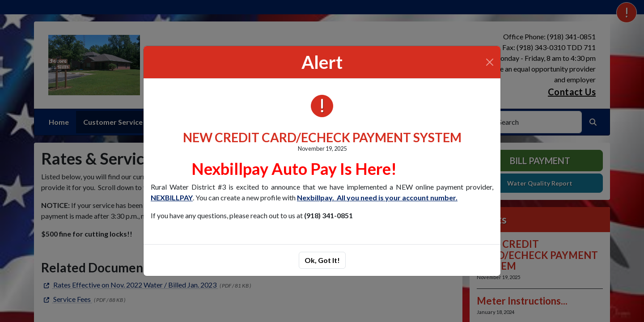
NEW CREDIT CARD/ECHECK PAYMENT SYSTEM (322, 137)
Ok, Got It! (322, 260)
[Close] (490, 62)
